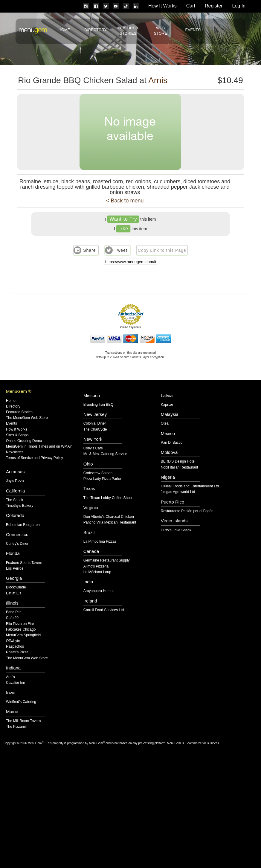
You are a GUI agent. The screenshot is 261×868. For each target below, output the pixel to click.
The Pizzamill (17, 727)
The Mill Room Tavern (23, 721)
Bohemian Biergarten (23, 525)
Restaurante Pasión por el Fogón (187, 511)
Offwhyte (13, 641)
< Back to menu (125, 201)
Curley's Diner (17, 544)
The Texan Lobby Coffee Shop (108, 498)
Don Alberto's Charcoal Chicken (109, 517)
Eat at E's (14, 593)
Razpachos (15, 647)
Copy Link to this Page (162, 250)
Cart (191, 6)
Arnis (158, 80)
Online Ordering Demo (24, 441)
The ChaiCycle (95, 430)
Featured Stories (19, 412)
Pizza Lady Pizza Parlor (102, 479)
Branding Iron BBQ (99, 405)
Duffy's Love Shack (176, 530)
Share (89, 250)
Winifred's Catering (21, 702)
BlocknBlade (16, 587)
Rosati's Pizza (17, 652)
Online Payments (130, 327)
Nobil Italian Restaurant (180, 467)
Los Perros (15, 569)
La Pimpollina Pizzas (100, 542)
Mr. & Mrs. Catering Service (105, 454)
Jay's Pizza (15, 481)
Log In (239, 6)
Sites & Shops (17, 435)
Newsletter (14, 452)
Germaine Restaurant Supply (107, 560)
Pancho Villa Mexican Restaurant (110, 523)
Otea (165, 424)
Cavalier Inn (16, 683)
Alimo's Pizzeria (96, 566)
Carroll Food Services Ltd (104, 610)
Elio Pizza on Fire (20, 624)
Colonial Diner (95, 424)
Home (64, 30)
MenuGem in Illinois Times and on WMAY (39, 447)
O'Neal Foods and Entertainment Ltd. (190, 486)
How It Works (162, 6)
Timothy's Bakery (20, 506)
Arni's (10, 677)
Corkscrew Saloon (98, 473)
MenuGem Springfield (23, 635)
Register (214, 6)
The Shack (14, 500)
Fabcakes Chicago (21, 630)
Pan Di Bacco (172, 443)
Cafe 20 (12, 618)
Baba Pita (14, 612)
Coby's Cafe (93, 448)
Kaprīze (167, 405)
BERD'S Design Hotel (178, 462)
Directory (96, 30)
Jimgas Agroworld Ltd (178, 492)
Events (193, 30)
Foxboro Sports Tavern (24, 563)
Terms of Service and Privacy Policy (35, 458)
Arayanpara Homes (99, 591)
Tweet (121, 250)
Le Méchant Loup (97, 572)
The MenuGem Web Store (27, 418)
